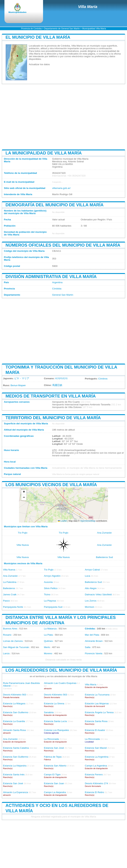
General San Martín (63, 295)
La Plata (48, 635)
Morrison (90, 607)
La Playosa (50, 601)
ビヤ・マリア (22, 378)
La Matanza (50, 629)
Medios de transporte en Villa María (51, 396)
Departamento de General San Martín (62, 29)
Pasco (6, 601)
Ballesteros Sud (104, 557)
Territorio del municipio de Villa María (53, 418)
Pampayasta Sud (53, 607)
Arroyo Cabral (92, 570)
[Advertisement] (63, 117)
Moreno (48, 653)
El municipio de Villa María (38, 37)
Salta (88, 647)
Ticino (47, 594)
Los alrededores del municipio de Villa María (61, 670)
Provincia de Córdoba (31, 29)
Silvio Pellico (51, 588)
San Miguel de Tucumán (16, 647)
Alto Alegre (91, 588)
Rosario (7, 635)
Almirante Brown (94, 641)
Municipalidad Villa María (94, 29)
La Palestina (10, 582)
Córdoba (57, 289)
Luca (87, 576)
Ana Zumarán (104, 533)
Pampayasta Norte (13, 607)
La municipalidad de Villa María (44, 153)
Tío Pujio (23, 533)
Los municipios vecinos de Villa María (51, 485)
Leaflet (62, 521)
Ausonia (48, 582)
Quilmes (48, 641)
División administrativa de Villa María (51, 277)
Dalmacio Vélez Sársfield (98, 594)
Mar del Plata (92, 635)
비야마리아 (61, 378)
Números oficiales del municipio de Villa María (63, 245)
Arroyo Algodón (52, 576)
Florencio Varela (94, 653)
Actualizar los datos (39, 64)
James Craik (10, 594)
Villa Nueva (23, 545)
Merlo (47, 647)
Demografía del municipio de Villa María (55, 205)
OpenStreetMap (88, 521)
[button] (24, 492)
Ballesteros (9, 588)
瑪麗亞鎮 (57, 385)
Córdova (103, 379)
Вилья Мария (18, 385)
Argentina (57, 282)
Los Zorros (91, 601)
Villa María (88, 7)
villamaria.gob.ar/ (61, 188)
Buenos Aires (10, 629)
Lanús (6, 653)
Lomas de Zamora (13, 641)
